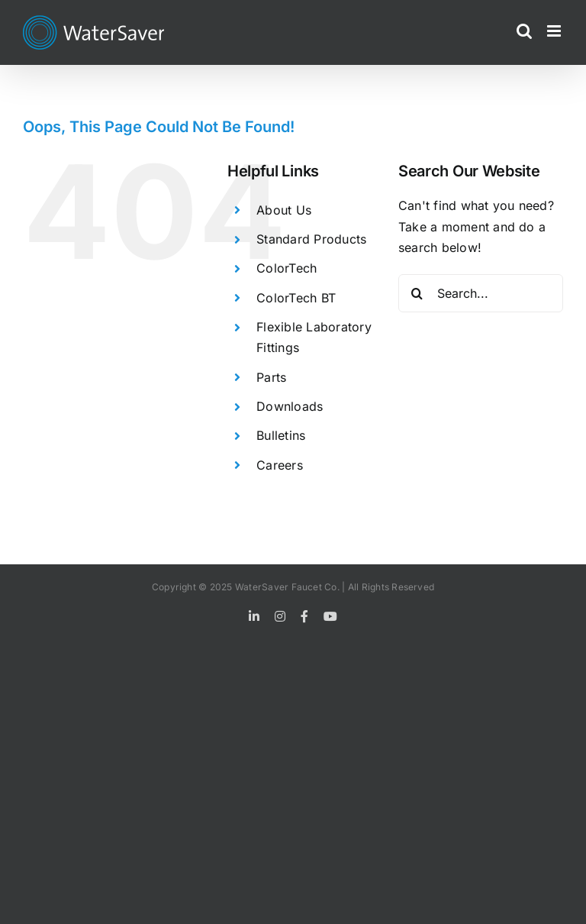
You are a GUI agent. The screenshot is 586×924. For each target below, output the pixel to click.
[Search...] (481, 293)
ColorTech (287, 268)
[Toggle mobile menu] (555, 31)
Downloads (290, 406)
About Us (284, 210)
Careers (280, 465)
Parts (271, 377)
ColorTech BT (296, 298)
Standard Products (311, 239)
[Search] (417, 293)
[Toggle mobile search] (524, 31)
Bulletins (281, 435)
